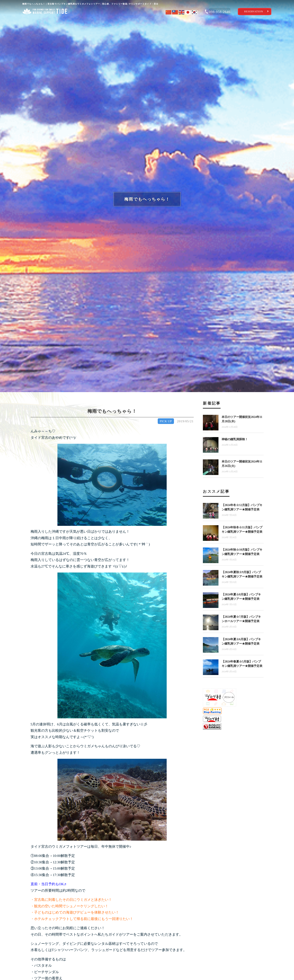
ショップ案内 (45, 22)
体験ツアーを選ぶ (96, 22)
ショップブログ (249, 22)
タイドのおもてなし (147, 22)
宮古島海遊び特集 (198, 22)
